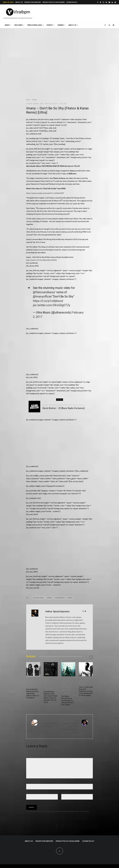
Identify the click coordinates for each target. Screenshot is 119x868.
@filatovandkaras (44, 292)
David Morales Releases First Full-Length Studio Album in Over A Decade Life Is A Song (51, 697)
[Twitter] (100, 2)
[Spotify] (115, 2)
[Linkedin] (112, 2)
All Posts (29, 104)
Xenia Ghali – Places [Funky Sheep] (49, 724)
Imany (50, 598)
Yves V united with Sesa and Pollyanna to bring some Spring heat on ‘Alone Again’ (86, 691)
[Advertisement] (44, 355)
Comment (30, 756)
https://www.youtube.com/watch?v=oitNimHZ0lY (45, 193)
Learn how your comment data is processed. (72, 815)
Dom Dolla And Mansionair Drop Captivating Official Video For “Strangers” (33, 694)
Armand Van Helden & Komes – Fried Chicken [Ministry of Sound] (70, 726)
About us (19, 2)
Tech (69, 690)
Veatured (82, 406)
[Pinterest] (106, 2)
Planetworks (60, 598)
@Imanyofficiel (42, 297)
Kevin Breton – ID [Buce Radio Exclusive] (64, 409)
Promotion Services (33, 2)
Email (28, 796)
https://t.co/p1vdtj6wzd (48, 301)
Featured (18, 25)
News (7, 25)
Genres (61, 25)
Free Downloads (35, 25)
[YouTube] (109, 2)
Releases (36, 104)
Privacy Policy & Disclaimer (54, 2)
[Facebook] (98, 2)
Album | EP (48, 681)
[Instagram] (103, 2)
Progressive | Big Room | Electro (67, 406)
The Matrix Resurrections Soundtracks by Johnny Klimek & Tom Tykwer (67, 700)
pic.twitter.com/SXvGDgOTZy (52, 305)
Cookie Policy (72, 2)
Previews (52, 406)
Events (50, 25)
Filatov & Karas (39, 598)
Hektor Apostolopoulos (57, 611)
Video (41, 104)
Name (29, 786)
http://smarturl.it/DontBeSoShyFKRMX (41, 260)
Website (64, 796)
